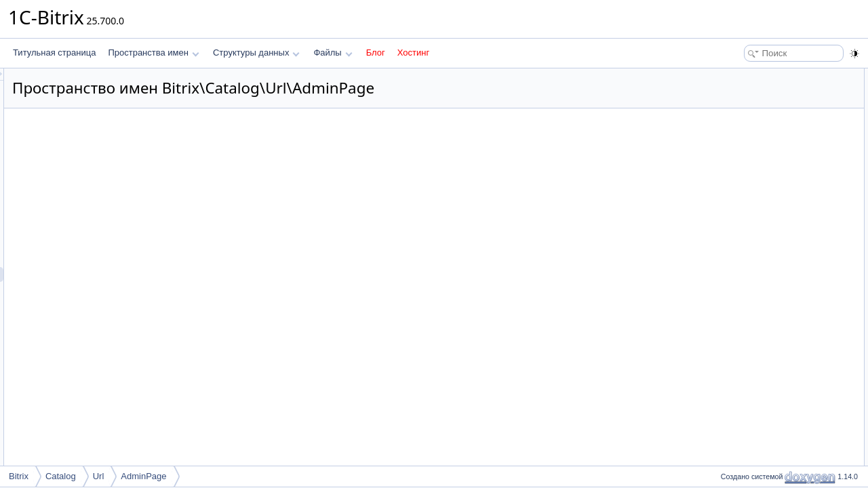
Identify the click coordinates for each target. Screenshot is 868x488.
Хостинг (413, 53)
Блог (376, 53)
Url (99, 476)
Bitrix (19, 476)
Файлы (333, 53)
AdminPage (143, 476)
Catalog (61, 476)
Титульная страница (54, 53)
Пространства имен (153, 53)
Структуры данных (256, 53)
